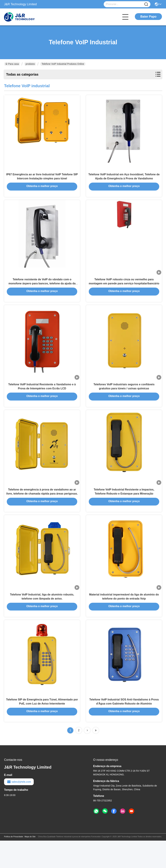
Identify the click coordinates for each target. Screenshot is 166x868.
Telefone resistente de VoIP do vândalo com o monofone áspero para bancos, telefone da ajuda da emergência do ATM (42, 292)
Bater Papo (148, 17)
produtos (30, 64)
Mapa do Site (30, 864)
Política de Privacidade (14, 864)
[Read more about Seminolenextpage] (87, 758)
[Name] (146, 4)
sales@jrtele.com (19, 809)
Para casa (12, 64)
